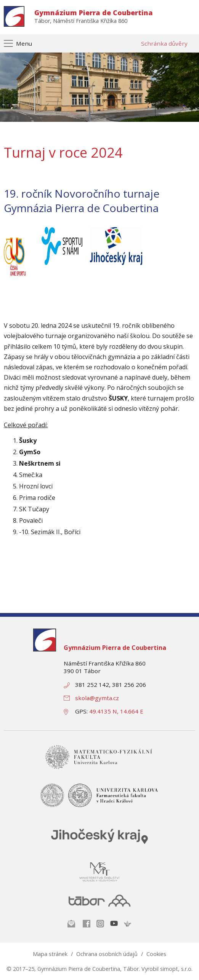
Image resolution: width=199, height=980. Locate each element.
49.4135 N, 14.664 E (116, 711)
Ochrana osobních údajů (107, 954)
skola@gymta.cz (97, 698)
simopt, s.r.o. (176, 969)
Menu (24, 43)
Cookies (156, 954)
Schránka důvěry (164, 43)
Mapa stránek (50, 954)
